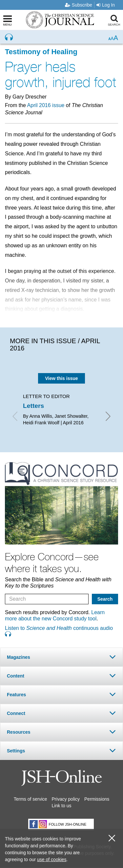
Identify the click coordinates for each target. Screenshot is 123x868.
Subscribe (79, 5)
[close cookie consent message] (112, 838)
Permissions (97, 799)
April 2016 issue (46, 105)
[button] (61, 657)
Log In (106, 5)
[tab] (61, 657)
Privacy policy (66, 799)
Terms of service (31, 799)
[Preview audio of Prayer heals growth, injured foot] (9, 37)
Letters (33, 406)
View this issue (61, 378)
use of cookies (52, 859)
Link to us (62, 806)
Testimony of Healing (41, 52)
